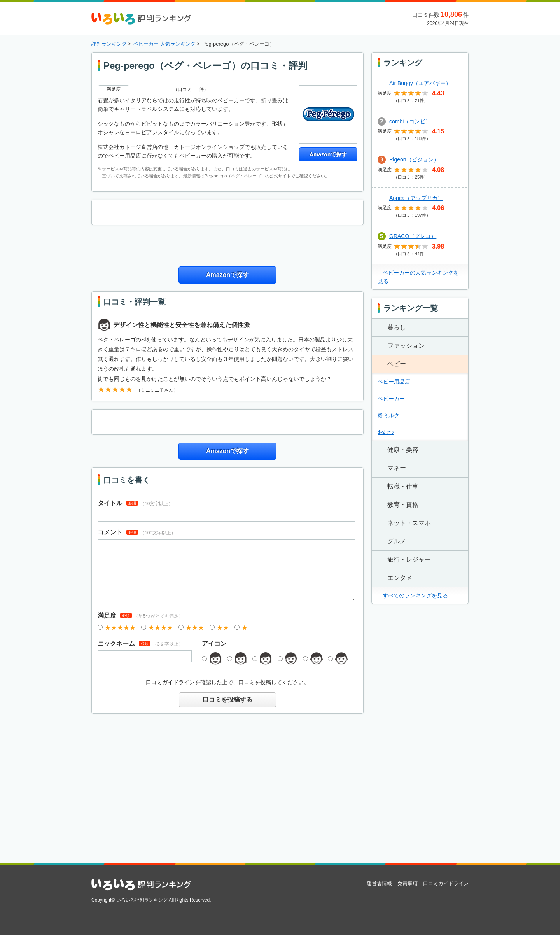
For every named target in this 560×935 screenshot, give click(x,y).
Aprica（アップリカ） (416, 198)
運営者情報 (379, 883)
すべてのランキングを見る (415, 595)
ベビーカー (391, 399)
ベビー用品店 (394, 382)
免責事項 (408, 883)
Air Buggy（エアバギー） (420, 83)
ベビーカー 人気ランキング (164, 44)
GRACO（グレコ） (413, 236)
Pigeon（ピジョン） (414, 159)
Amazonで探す (328, 154)
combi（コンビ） (410, 121)
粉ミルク (388, 415)
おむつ (386, 432)
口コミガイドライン (170, 682)
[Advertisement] (227, 245)
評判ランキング (109, 44)
